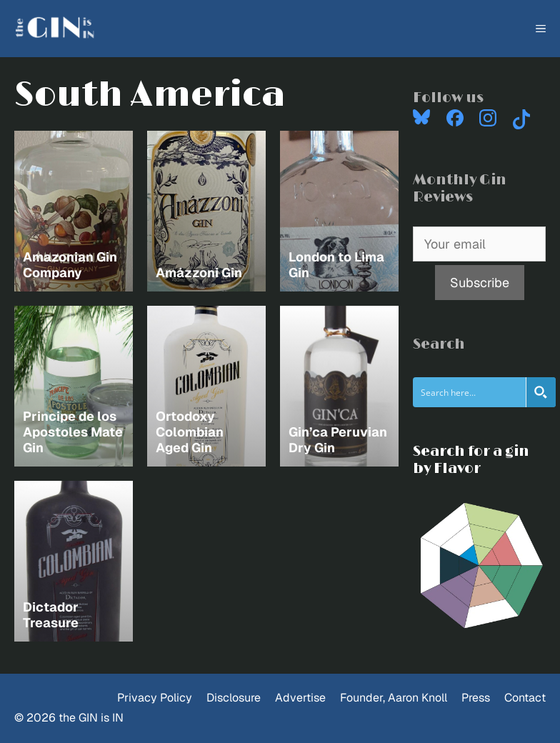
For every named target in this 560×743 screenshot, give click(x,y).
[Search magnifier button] (541, 392)
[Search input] (470, 392)
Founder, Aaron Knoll (394, 698)
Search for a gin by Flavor (471, 460)
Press (476, 698)
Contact (525, 698)
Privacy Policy (155, 698)
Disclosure (234, 698)
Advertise (300, 698)
